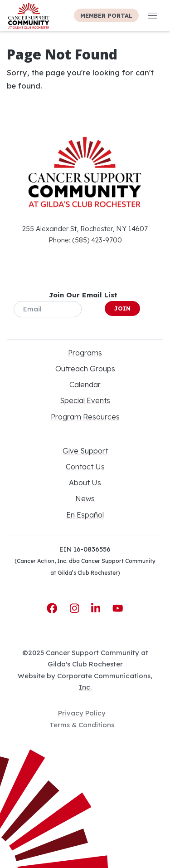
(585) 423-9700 (97, 240)
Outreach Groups (85, 369)
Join (122, 308)
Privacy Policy (82, 713)
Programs (85, 353)
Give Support (85, 451)
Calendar (85, 385)
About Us (85, 483)
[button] (153, 16)
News (85, 498)
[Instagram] (76, 609)
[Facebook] (53, 609)
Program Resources (85, 417)
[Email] (48, 309)
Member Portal (106, 15)
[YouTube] (118, 609)
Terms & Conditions (82, 725)
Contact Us (85, 467)
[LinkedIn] (97, 609)
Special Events (85, 400)
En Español (85, 515)
